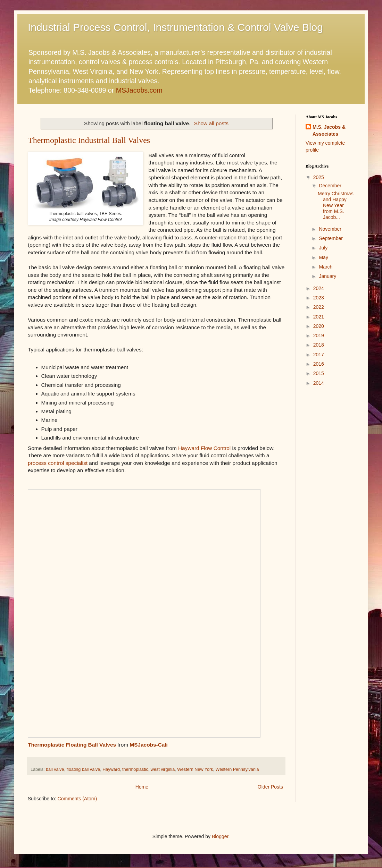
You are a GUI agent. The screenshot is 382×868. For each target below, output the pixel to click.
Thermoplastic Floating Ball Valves (72, 745)
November (330, 229)
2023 (319, 298)
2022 (319, 307)
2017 (319, 355)
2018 (319, 345)
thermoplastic (135, 769)
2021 (319, 317)
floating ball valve (84, 769)
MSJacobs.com (139, 90)
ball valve (55, 769)
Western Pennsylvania (237, 769)
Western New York (195, 769)
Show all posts (211, 123)
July (323, 248)
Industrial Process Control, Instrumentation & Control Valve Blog (175, 27)
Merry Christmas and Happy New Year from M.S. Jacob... (336, 205)
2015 (319, 373)
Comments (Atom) (77, 799)
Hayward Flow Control (204, 448)
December (330, 186)
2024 (319, 288)
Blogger (220, 836)
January (327, 276)
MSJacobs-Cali (148, 745)
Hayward (111, 769)
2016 (319, 364)
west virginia (163, 769)
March (326, 267)
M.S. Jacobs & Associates (329, 130)
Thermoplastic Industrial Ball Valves (89, 140)
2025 (319, 177)
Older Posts (270, 787)
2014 (319, 383)
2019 (319, 335)
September (331, 238)
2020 (319, 326)
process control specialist (58, 463)
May (323, 257)
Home (142, 787)
